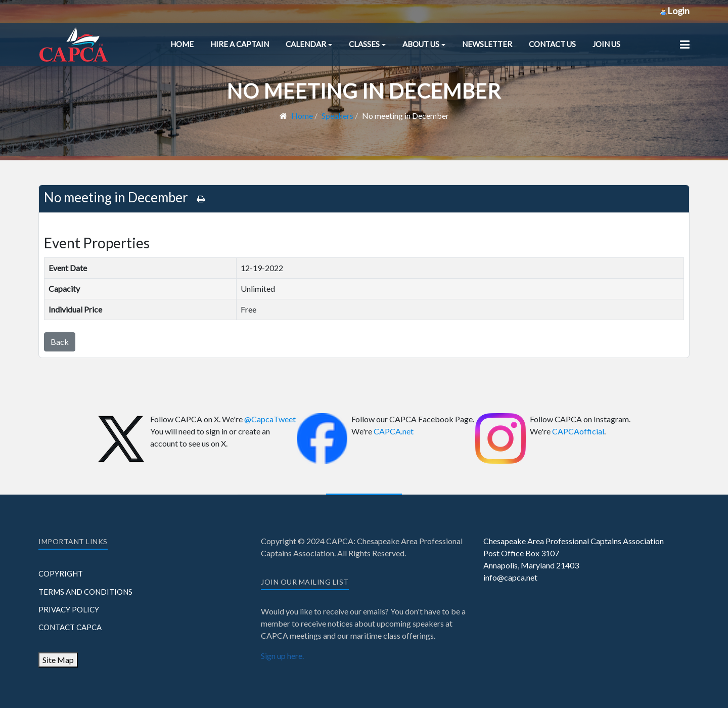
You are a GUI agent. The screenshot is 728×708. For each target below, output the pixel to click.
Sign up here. (282, 656)
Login (674, 11)
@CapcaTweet (270, 419)
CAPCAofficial (578, 431)
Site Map (58, 660)
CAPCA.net (394, 431)
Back (60, 342)
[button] (309, 44)
